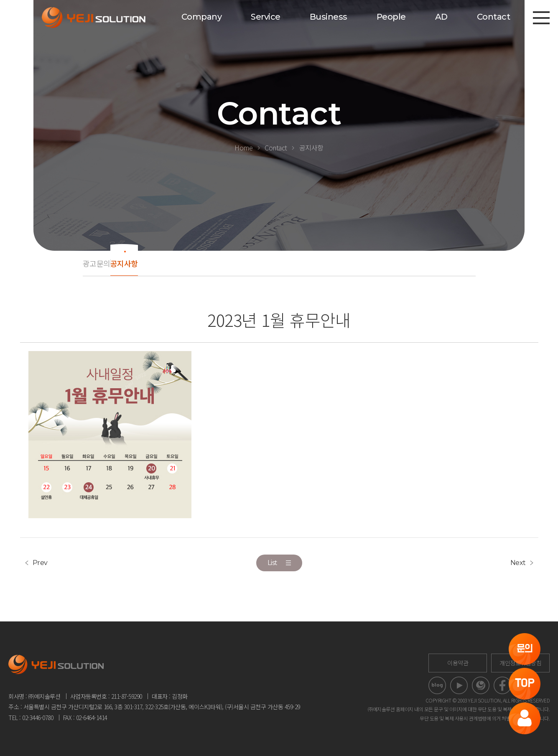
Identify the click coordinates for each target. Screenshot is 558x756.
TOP (525, 683)
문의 (525, 649)
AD (441, 17)
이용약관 (458, 663)
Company (202, 17)
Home (243, 148)
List (279, 563)
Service (266, 17)
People (391, 17)
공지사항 (311, 148)
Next (518, 563)
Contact (494, 17)
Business (329, 17)
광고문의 (97, 263)
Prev (40, 563)
